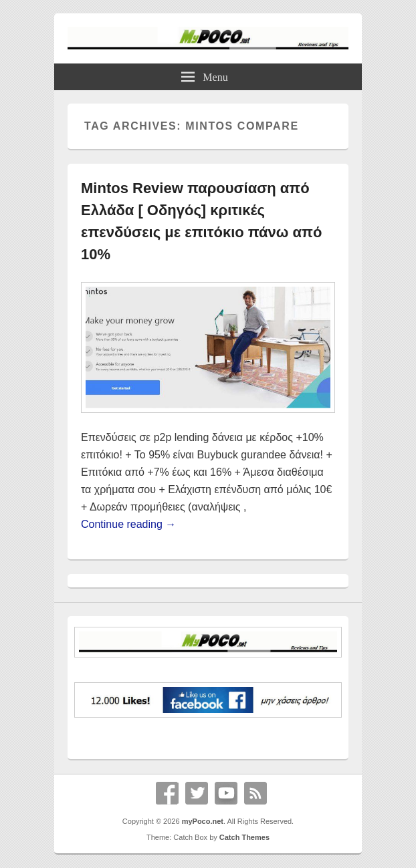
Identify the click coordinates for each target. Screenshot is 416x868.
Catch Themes (244, 837)
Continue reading (128, 524)
